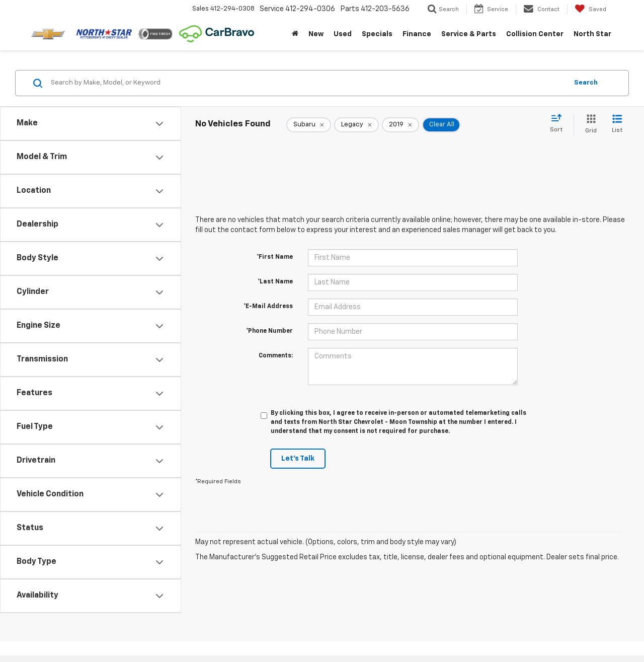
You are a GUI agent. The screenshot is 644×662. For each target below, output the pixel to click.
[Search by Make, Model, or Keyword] (308, 83)
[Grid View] (589, 125)
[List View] (617, 125)
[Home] (295, 34)
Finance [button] (417, 34)
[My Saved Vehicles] (590, 9)
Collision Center (535, 34)
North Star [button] (592, 34)
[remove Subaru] (309, 125)
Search (586, 83)
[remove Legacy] (356, 125)
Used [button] (343, 34)
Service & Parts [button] (469, 34)
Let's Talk (298, 459)
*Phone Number (269, 331)
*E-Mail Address (268, 307)
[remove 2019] (400, 125)
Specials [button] (377, 34)
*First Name (275, 257)
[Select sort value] (559, 124)
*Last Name (275, 282)
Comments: (276, 356)
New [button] (316, 34)
